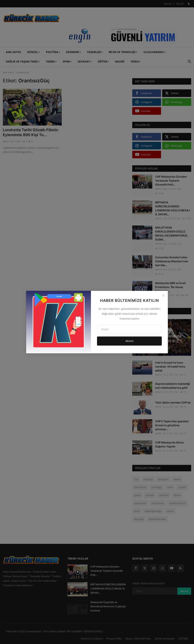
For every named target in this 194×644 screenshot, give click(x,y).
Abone (129, 341)
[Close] (163, 296)
